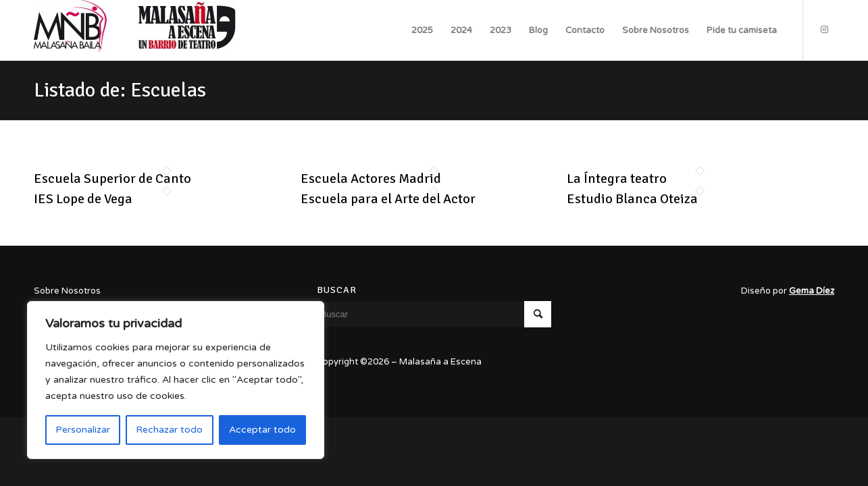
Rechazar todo (169, 430)
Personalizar (83, 430)
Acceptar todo (262, 430)
